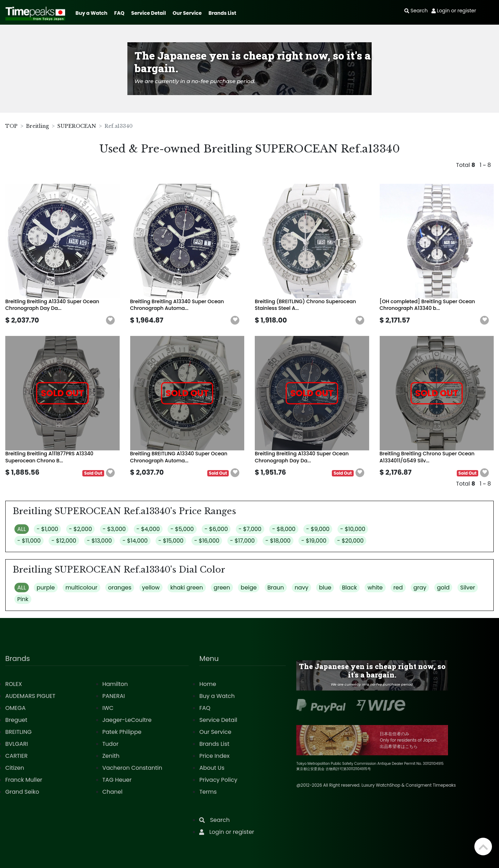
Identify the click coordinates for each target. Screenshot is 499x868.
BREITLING (18, 732)
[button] (110, 320)
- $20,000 (350, 541)
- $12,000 (64, 541)
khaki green (187, 588)
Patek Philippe (122, 732)
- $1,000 (47, 529)
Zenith (111, 756)
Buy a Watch (91, 13)
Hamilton (115, 684)
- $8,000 (284, 529)
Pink (23, 599)
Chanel (113, 792)
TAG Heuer (117, 780)
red (398, 588)
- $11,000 (29, 541)
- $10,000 (353, 529)
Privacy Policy (218, 780)
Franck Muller (24, 780)
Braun (276, 588)
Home (208, 684)
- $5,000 (182, 529)
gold (443, 588)
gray (420, 588)
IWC (108, 708)
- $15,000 (171, 541)
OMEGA (15, 708)
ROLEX (14, 684)
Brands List (222, 13)
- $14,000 (135, 541)
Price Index (214, 756)
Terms (208, 792)
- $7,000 (250, 529)
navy (301, 588)
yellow (151, 588)
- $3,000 (114, 529)
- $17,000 (242, 541)
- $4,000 (148, 529)
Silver (468, 588)
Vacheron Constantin (132, 768)
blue (325, 588)
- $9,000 (318, 529)
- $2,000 (81, 529)
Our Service (187, 13)
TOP (11, 126)
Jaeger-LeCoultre (127, 720)
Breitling (37, 126)
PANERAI (114, 696)
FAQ (119, 13)
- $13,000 (99, 541)
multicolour (81, 588)
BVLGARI (17, 744)
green (222, 588)
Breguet (16, 720)
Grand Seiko (22, 792)
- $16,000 (207, 541)
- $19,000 (314, 541)
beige (249, 588)
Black (350, 588)
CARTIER (16, 756)
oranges (120, 588)
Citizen (15, 768)
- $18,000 (278, 541)
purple (46, 588)
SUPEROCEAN (77, 126)
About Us (212, 768)
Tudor (110, 744)
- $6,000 (216, 529)
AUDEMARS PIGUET (30, 696)
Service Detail (149, 13)
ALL (22, 529)
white (375, 588)
